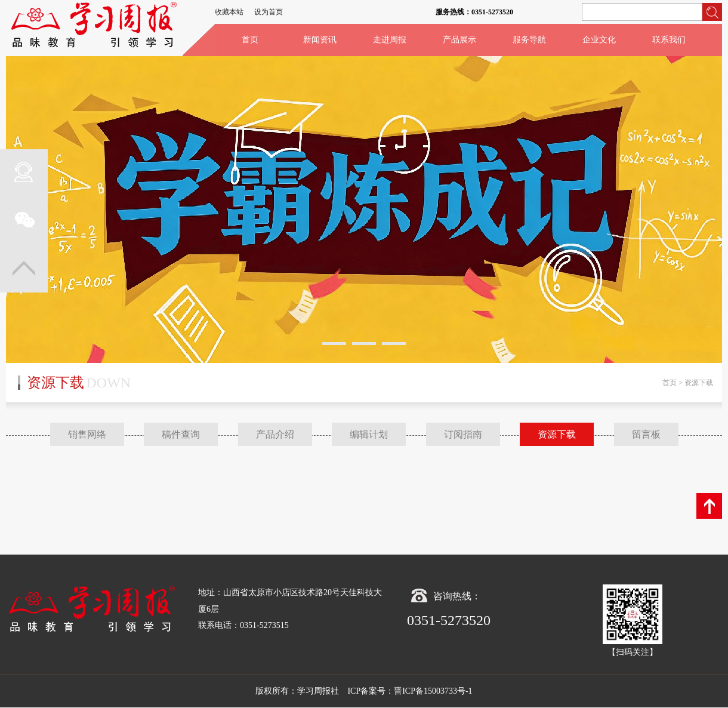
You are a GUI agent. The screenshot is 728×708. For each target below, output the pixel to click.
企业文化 (599, 40)
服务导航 (529, 40)
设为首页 (269, 12)
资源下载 (557, 434)
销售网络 (87, 434)
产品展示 (459, 40)
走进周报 (390, 40)
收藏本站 (229, 12)
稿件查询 (181, 434)
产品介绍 (275, 434)
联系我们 (669, 40)
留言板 (646, 434)
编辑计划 (369, 434)
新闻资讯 (320, 40)
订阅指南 (463, 434)
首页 (250, 40)
